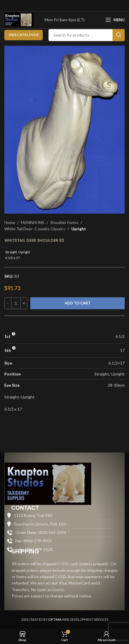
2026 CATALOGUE (24, 35)
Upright (79, 229)
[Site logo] (19, 19)
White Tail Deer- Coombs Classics (35, 229)
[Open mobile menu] (115, 20)
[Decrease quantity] (8, 303)
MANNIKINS (33, 222)
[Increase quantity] (24, 303)
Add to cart (78, 303)
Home (10, 222)
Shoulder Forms (64, 222)
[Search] (87, 35)
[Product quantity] (16, 303)
